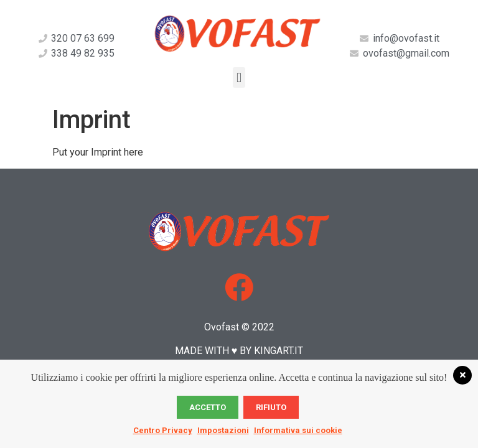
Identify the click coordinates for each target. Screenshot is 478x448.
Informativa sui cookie (298, 430)
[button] (239, 77)
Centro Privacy (163, 430)
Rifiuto (271, 407)
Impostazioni (223, 430)
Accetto (208, 407)
